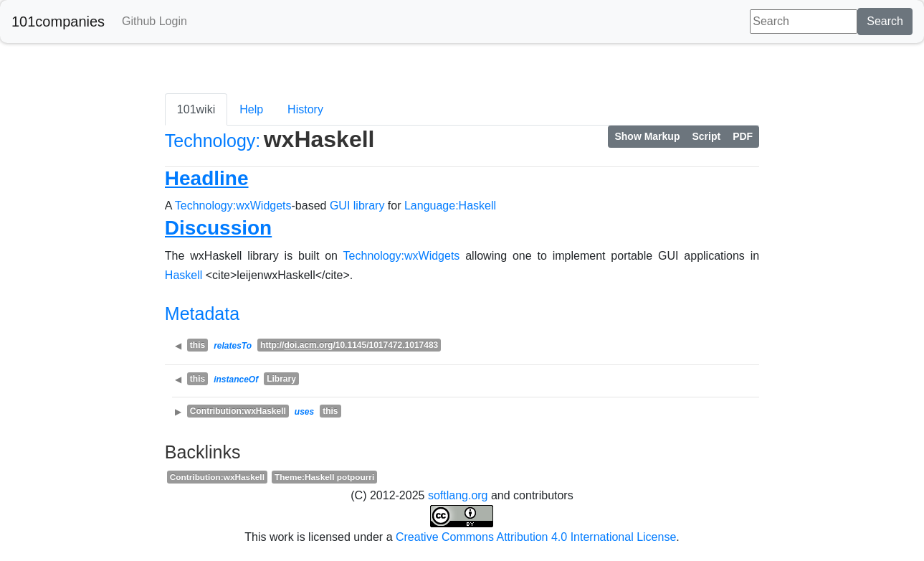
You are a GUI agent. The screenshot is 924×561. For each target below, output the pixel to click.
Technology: (213, 141)
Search (885, 21)
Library (281, 379)
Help (251, 109)
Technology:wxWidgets (233, 206)
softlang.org (458, 495)
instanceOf (236, 379)
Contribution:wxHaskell (238, 411)
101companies (58, 22)
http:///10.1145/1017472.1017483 (349, 345)
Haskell (184, 275)
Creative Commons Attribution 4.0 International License (536, 537)
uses (304, 412)
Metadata (202, 313)
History (305, 109)
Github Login (154, 21)
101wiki (196, 109)
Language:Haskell (450, 206)
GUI (340, 206)
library (369, 206)
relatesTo (233, 346)
